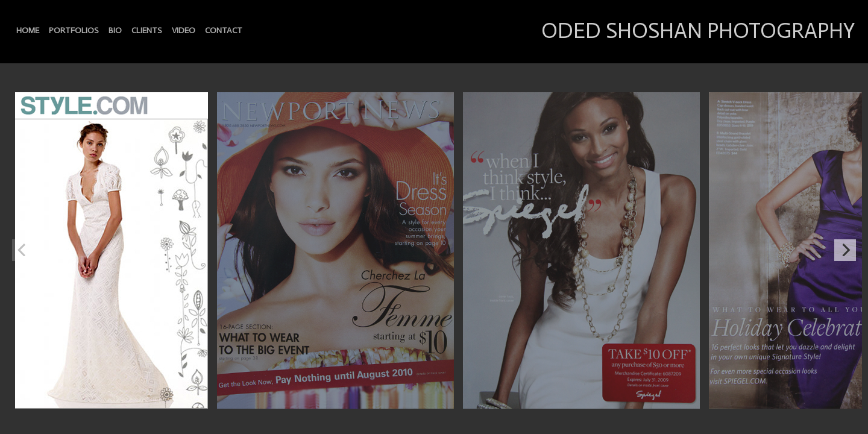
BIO (115, 30)
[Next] (845, 250)
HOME (28, 30)
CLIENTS (147, 30)
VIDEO (184, 30)
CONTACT (224, 30)
